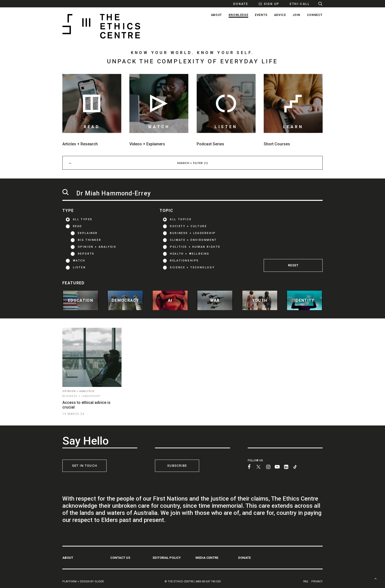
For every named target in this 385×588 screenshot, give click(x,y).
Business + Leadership (193, 233)
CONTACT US (120, 557)
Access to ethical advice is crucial (86, 405)
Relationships (184, 261)
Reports (86, 254)
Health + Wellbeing (190, 254)
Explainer (88, 233)
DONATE (244, 557)
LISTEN (79, 267)
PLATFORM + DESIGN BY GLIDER (83, 581)
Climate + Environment (193, 240)
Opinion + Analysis (97, 247)
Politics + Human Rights (195, 247)
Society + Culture (188, 226)
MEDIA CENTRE (207, 557)
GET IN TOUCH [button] (85, 466)
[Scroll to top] (375, 578)
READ (78, 226)
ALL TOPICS (181, 219)
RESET (293, 265)
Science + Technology (192, 267)
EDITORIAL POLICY (167, 557)
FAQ (306, 581)
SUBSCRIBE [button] (177, 466)
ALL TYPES (83, 219)
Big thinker (90, 240)
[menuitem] (238, 4)
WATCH (79, 261)
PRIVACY (317, 581)
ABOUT (68, 557)
